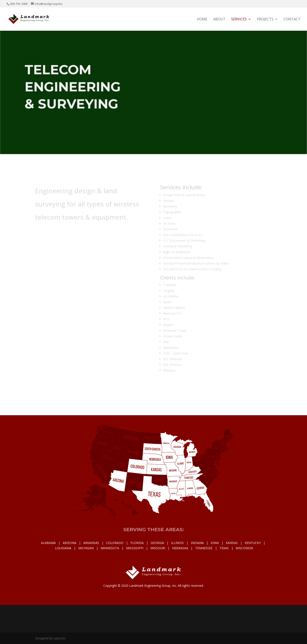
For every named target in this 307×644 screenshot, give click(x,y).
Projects (265, 20)
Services (239, 20)
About (219, 20)
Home (202, 20)
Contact (292, 20)
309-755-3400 (19, 4)
